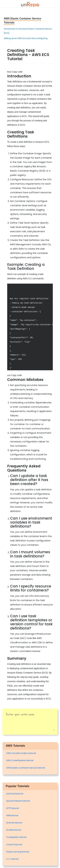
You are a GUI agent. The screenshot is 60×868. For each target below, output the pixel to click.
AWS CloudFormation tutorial (21, 753)
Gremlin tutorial (14, 823)
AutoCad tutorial (15, 794)
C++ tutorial (12, 859)
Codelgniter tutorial (16, 837)
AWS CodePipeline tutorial (20, 760)
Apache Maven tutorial (18, 801)
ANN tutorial (12, 815)
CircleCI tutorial (14, 844)
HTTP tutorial (13, 808)
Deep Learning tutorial (18, 852)
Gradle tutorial (14, 830)
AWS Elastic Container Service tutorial (26, 768)
